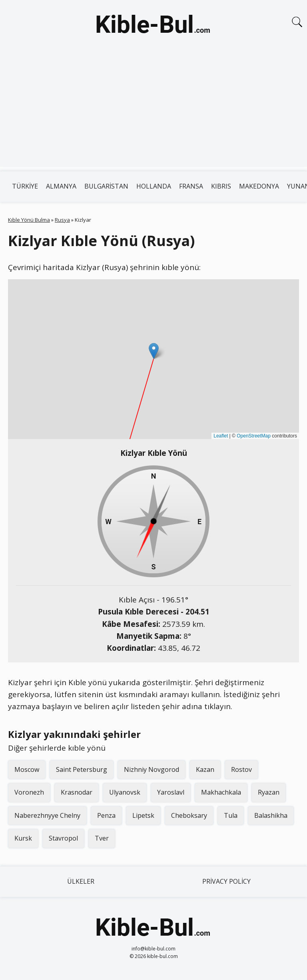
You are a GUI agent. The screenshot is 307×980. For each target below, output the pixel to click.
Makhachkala (221, 792)
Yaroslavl (171, 792)
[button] (154, 351)
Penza (106, 815)
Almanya (61, 186)
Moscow (27, 769)
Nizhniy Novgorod (152, 769)
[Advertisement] (153, 111)
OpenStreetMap (254, 436)
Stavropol (63, 838)
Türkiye (25, 186)
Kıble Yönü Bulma (29, 220)
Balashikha (271, 815)
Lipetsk (143, 815)
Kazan (205, 769)
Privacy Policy (226, 881)
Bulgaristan (106, 186)
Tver (102, 838)
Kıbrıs (221, 186)
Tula (231, 815)
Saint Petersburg (82, 769)
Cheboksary (189, 815)
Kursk (23, 838)
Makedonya (259, 186)
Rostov (241, 769)
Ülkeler (81, 881)
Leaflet (221, 436)
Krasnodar (77, 792)
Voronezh (29, 792)
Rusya (62, 220)
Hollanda (154, 186)
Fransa (191, 186)
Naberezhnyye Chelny (47, 815)
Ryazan (269, 792)
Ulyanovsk (125, 792)
